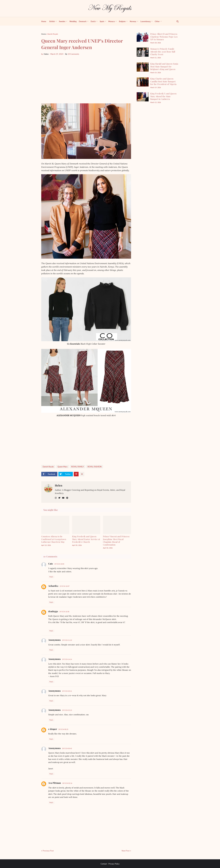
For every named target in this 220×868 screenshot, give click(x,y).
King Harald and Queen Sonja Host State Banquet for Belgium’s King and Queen (164, 66)
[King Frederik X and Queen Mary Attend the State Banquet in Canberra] (143, 97)
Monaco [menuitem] (112, 21)
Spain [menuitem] (102, 21)
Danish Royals (53, 34)
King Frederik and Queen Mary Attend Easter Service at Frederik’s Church (86, 539)
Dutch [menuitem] (93, 21)
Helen (59, 485)
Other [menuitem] (157, 21)
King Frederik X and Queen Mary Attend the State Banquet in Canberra (163, 96)
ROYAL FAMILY (78, 467)
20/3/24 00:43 (67, 748)
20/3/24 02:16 (67, 783)
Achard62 (53, 586)
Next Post (126, 851)
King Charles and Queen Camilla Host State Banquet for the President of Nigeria (163, 81)
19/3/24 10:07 (65, 586)
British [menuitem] (52, 21)
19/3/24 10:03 (59, 564)
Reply (51, 577)
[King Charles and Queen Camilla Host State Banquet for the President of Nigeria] (143, 82)
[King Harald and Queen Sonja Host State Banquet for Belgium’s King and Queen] (143, 67)
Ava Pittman (55, 783)
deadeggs (53, 611)
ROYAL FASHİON (95, 467)
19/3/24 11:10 (67, 640)
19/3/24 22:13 (67, 710)
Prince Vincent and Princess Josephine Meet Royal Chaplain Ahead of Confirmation (116, 541)
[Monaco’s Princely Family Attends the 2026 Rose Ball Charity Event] (143, 52)
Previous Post (48, 851)
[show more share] (82, 474)
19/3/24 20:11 (67, 691)
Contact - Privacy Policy (110, 864)
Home (43, 34)
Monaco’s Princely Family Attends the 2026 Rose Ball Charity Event (163, 52)
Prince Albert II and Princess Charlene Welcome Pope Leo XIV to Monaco (164, 37)
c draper (53, 729)
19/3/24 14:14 (67, 659)
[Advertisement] (86, 79)
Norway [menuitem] (133, 21)
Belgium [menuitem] (122, 21)
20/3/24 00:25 (63, 729)
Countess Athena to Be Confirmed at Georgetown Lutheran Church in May (54, 539)
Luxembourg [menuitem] (145, 21)
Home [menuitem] (44, 21)
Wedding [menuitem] (73, 21)
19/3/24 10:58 (64, 612)
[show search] (176, 21)
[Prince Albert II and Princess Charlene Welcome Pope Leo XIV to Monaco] (143, 37)
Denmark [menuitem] (83, 21)
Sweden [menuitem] (62, 21)
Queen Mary (63, 467)
